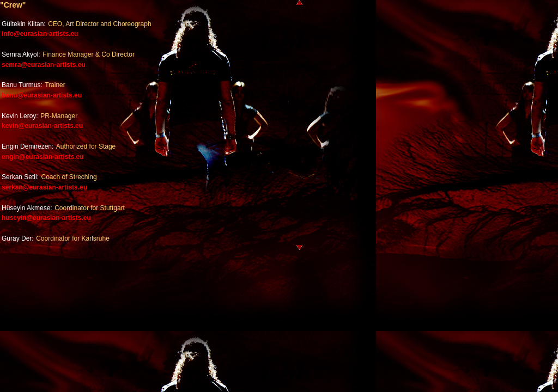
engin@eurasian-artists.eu (43, 157)
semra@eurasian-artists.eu (44, 65)
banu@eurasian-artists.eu (42, 95)
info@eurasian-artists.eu (40, 34)
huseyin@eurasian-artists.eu (46, 218)
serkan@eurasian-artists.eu (44, 187)
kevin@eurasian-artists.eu (42, 126)
